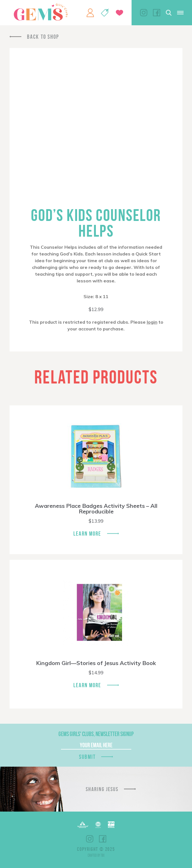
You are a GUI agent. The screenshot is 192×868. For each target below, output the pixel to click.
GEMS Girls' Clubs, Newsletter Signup (96, 734)
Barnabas (83, 825)
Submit (87, 757)
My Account (90, 13)
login (152, 322)
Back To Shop (43, 37)
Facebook (157, 13)
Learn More (87, 534)
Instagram (144, 13)
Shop (105, 13)
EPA (111, 825)
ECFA (98, 825)
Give (119, 13)
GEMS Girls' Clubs (41, 12)
